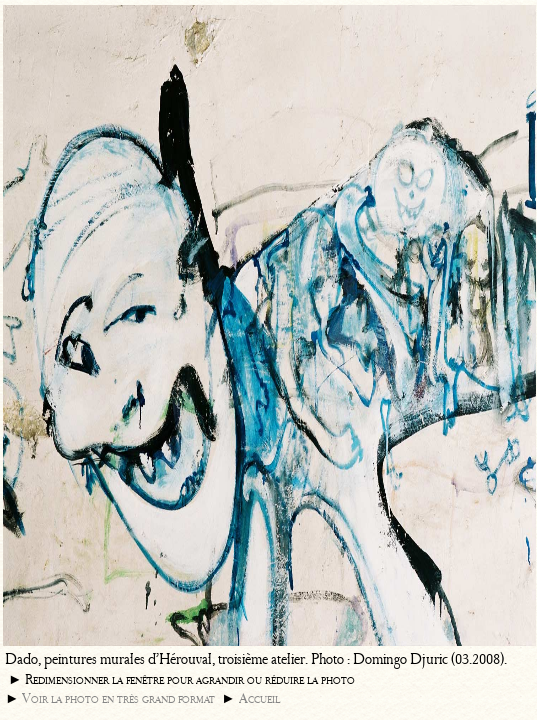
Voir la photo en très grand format (118, 698)
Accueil (259, 698)
